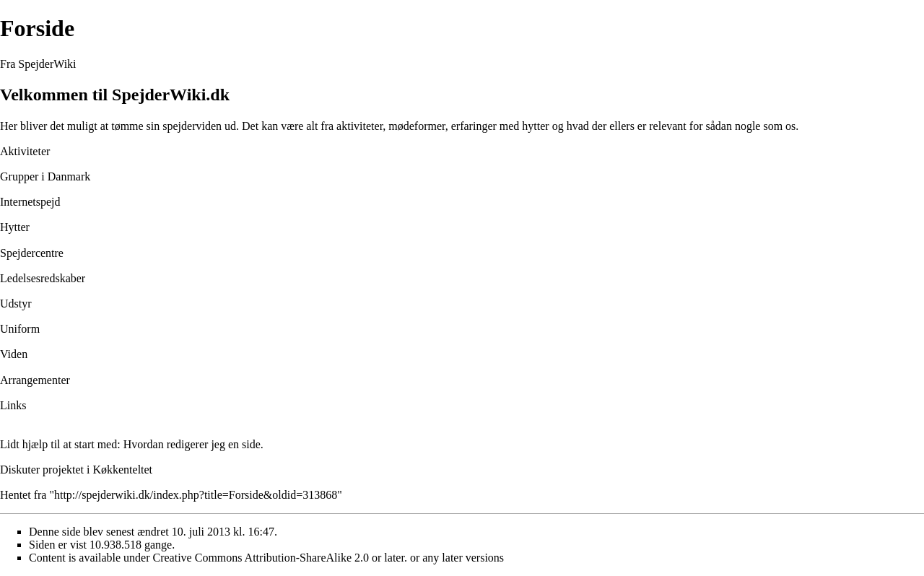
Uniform (20, 329)
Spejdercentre (32, 253)
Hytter (15, 227)
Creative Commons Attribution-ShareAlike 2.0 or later (279, 558)
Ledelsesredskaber (43, 278)
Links (13, 405)
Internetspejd (30, 202)
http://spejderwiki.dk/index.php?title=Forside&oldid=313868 (196, 495)
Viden (14, 354)
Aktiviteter (25, 151)
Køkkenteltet (122, 470)
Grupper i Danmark (45, 176)
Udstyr (16, 304)
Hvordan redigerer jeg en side (192, 444)
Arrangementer (35, 380)
